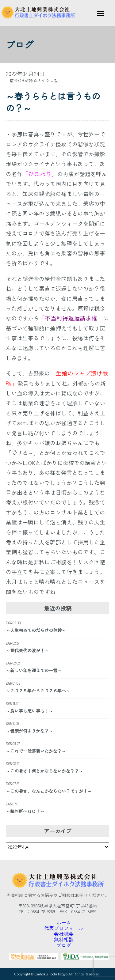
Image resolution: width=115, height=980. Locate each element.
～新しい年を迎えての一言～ (34, 670)
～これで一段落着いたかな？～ (36, 751)
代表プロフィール (64, 928)
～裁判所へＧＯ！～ (25, 811)
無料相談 (64, 939)
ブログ (64, 945)
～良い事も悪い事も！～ (29, 711)
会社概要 (64, 934)
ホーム (64, 922)
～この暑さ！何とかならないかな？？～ (44, 771)
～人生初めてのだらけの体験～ (36, 630)
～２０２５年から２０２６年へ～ (38, 691)
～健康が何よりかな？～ (29, 731)
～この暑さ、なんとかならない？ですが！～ (49, 791)
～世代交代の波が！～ (27, 650)
